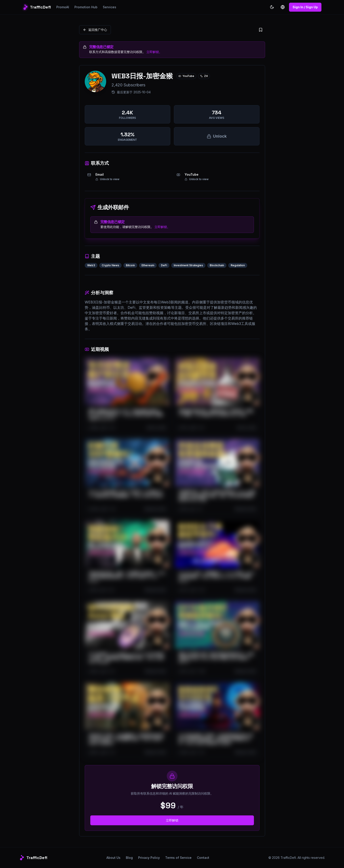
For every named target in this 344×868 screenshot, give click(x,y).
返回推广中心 (95, 30)
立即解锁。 (154, 52)
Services (110, 7)
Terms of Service (178, 858)
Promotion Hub (86, 7)
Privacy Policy (149, 858)
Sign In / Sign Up (305, 7)
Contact (203, 858)
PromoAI (63, 7)
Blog (129, 858)
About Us (113, 858)
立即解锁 (172, 820)
